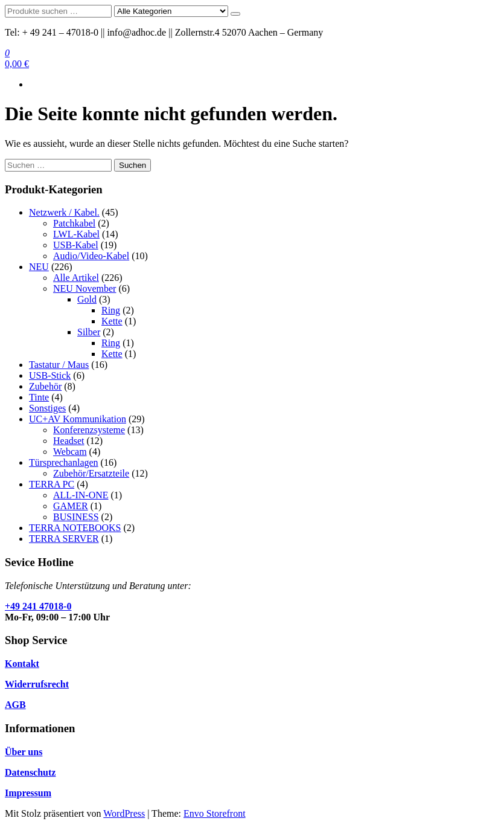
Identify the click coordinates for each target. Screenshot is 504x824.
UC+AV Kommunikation (78, 419)
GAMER (71, 506)
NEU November (85, 288)
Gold (87, 299)
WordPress (124, 813)
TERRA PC (52, 484)
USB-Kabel (76, 245)
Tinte (39, 397)
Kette (112, 321)
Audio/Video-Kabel (91, 256)
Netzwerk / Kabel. (64, 212)
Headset (69, 441)
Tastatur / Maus (59, 365)
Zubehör (45, 386)
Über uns (24, 752)
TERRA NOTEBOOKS (75, 528)
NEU (39, 267)
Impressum (28, 793)
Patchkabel (74, 223)
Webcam (70, 452)
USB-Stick (50, 375)
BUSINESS (76, 517)
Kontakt (22, 664)
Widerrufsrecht (37, 684)
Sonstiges (47, 408)
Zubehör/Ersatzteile (91, 473)
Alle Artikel (76, 278)
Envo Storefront (215, 813)
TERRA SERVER (64, 539)
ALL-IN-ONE (81, 495)
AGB (15, 705)
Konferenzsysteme (89, 430)
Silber (89, 332)
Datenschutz (30, 772)
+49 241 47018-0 (38, 606)
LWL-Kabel (76, 234)
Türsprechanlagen (64, 462)
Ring (111, 310)
